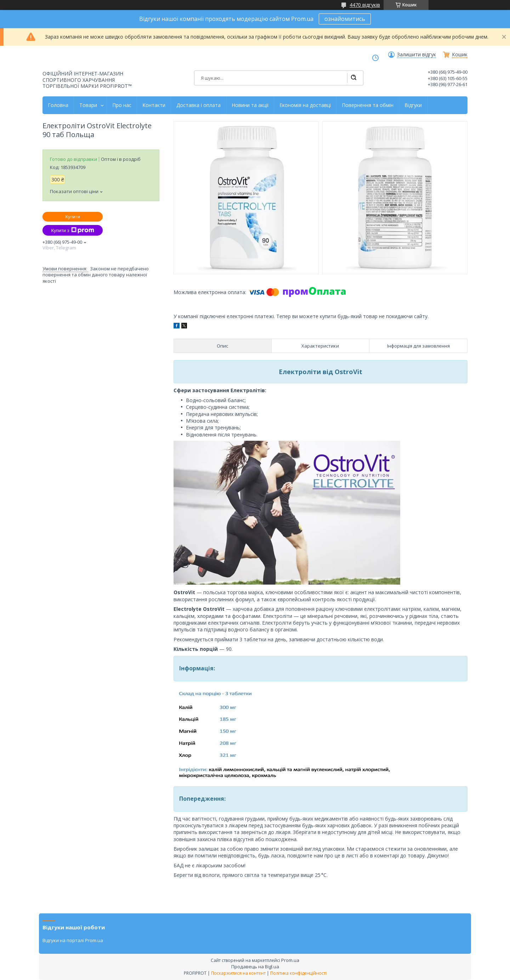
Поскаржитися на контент (238, 973)
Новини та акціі (250, 105)
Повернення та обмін (368, 105)
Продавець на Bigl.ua (255, 967)
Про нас (122, 105)
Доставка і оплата (199, 105)
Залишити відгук (416, 55)
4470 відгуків (365, 5)
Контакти (154, 105)
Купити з (72, 230)
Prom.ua (290, 960)
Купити (73, 217)
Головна (58, 105)
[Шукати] (353, 78)
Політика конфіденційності (298, 973)
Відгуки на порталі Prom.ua (73, 940)
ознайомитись (345, 19)
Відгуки (413, 105)
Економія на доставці (305, 105)
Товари (88, 105)
